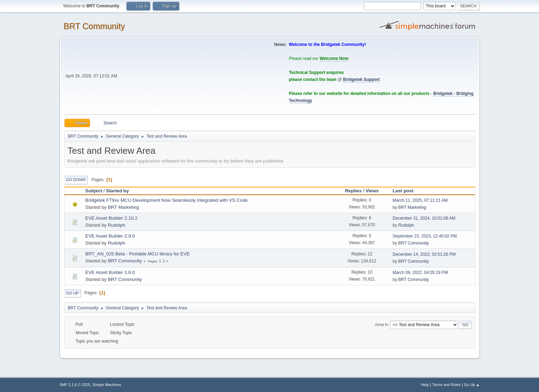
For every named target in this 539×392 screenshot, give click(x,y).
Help (425, 385)
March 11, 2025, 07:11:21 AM (420, 200)
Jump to (381, 324)
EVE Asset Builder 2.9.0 (110, 236)
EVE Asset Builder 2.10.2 (112, 218)
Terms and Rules (446, 385)
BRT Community (94, 26)
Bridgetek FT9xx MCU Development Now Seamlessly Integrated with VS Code (167, 200)
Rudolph (117, 225)
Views (372, 191)
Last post (406, 191)
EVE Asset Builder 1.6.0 (110, 272)
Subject (94, 191)
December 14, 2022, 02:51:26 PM (424, 254)
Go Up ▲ (472, 385)
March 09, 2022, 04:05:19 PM (420, 273)
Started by (118, 191)
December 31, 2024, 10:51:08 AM (424, 218)
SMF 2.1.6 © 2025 (75, 385)
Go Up (72, 293)
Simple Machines (107, 385)
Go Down (76, 180)
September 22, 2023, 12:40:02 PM (425, 236)
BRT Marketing (123, 207)
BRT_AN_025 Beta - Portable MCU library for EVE (138, 254)
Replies (353, 191)
